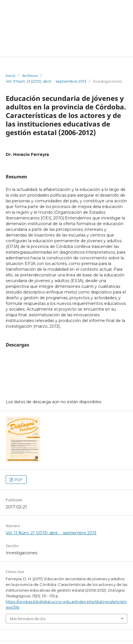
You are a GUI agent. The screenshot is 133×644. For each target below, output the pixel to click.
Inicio (11, 76)
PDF (18, 480)
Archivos (30, 76)
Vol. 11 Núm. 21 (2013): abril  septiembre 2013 (46, 81)
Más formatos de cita (28, 619)
